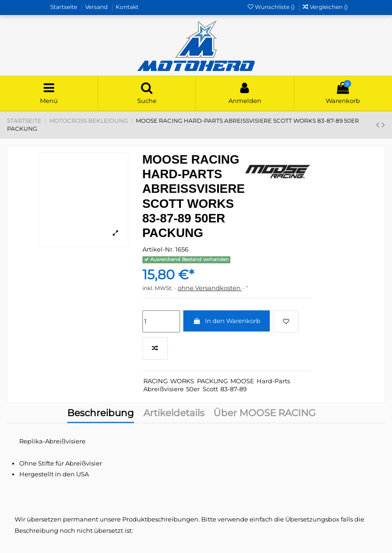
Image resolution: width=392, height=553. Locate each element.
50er (193, 389)
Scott (210, 389)
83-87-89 (234, 389)
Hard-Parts (273, 381)
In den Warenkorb (227, 321)
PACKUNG (212, 381)
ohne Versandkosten (210, 288)
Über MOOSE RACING (264, 414)
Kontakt (127, 7)
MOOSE (242, 381)
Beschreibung (101, 414)
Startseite (64, 7)
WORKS (182, 381)
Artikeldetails (174, 414)
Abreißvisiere (164, 389)
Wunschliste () (272, 7)
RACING (156, 381)
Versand (97, 7)
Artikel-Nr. (158, 249)
